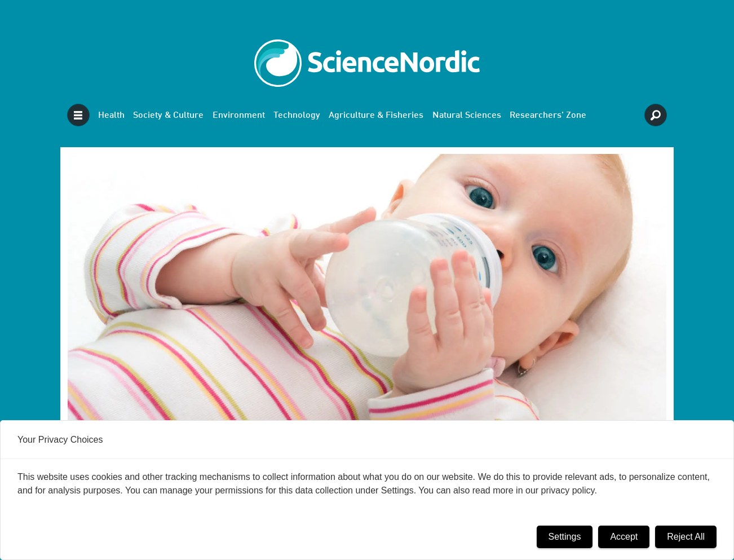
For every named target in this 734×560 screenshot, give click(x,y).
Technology (297, 116)
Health (111, 116)
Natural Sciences (467, 116)
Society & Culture (168, 116)
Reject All (686, 537)
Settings (565, 537)
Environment (239, 116)
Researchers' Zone (548, 116)
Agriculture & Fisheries (376, 116)
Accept (624, 537)
